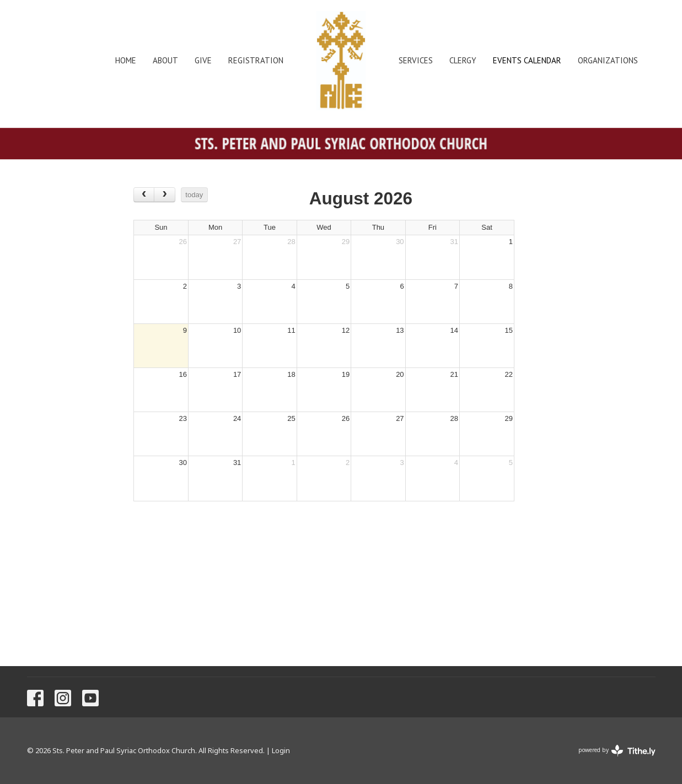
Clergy (463, 60)
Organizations (608, 60)
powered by (617, 751)
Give (203, 60)
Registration (256, 60)
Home (126, 60)
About (165, 60)
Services (416, 60)
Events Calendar (527, 60)
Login (281, 750)
